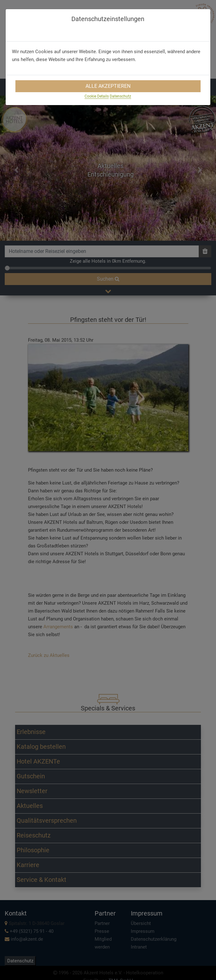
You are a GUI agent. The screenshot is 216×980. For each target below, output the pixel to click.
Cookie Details (97, 96)
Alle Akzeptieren (108, 86)
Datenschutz (120, 96)
